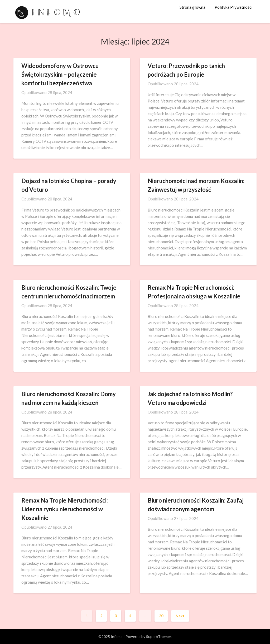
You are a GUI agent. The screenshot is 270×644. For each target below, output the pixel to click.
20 (161, 616)
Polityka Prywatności (233, 7)
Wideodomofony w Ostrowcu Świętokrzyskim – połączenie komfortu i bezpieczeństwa (60, 74)
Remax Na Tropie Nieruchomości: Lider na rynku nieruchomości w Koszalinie (65, 509)
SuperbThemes (159, 636)
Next (180, 616)
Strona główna (192, 7)
